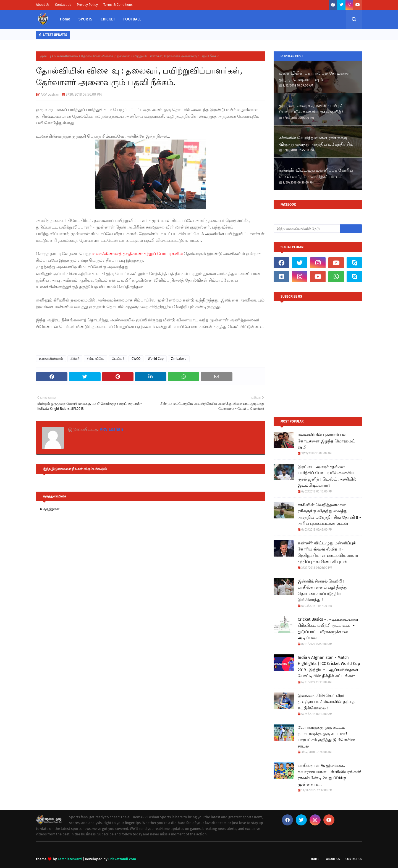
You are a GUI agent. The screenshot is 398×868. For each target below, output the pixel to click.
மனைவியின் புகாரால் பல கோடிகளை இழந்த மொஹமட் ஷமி (315, 76)
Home (315, 859)
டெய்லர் (118, 359)
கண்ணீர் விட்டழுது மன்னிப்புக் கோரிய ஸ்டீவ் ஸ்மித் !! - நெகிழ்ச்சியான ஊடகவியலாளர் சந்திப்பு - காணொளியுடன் (316, 174)
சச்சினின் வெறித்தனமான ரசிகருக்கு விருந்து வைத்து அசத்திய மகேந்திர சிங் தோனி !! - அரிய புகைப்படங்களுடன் (316, 141)
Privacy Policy (87, 5)
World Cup (156, 359)
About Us (43, 5)
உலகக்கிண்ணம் (66, 56)
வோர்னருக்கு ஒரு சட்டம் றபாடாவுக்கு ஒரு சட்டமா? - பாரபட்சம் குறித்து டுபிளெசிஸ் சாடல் (326, 737)
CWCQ (136, 359)
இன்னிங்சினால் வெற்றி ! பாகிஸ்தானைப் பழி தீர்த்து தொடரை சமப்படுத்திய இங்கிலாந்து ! (323, 591)
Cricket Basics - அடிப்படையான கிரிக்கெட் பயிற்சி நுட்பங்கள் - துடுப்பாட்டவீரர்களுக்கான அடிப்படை (328, 629)
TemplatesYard (70, 859)
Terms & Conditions (118, 5)
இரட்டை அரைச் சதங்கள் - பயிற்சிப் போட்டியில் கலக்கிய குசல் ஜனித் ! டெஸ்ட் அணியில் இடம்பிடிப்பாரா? (313, 109)
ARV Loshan (50, 94)
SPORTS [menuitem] (85, 19)
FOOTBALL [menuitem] (132, 19)
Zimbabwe (179, 359)
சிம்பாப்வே (95, 359)
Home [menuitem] (65, 19)
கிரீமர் (75, 359)
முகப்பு (45, 56)
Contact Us (63, 5)
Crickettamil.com (122, 859)
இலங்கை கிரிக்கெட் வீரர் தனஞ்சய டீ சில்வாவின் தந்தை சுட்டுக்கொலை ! (326, 702)
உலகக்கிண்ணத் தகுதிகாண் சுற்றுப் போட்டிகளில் (138, 254)
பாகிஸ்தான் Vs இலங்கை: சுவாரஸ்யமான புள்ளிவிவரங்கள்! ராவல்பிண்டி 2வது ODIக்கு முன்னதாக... (329, 775)
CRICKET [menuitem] (108, 19)
